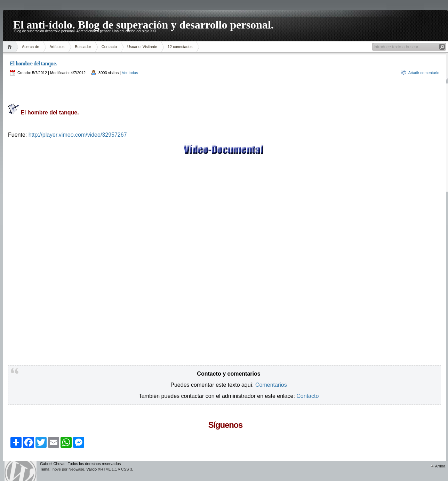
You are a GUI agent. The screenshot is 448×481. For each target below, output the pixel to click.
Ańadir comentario (424, 73)
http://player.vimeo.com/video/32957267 (78, 135)
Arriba (440, 466)
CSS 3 (127, 469)
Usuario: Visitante (142, 47)
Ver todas (130, 73)
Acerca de (31, 47)
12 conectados (180, 47)
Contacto (109, 47)
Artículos (57, 47)
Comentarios (271, 385)
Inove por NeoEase (68, 469)
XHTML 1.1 (107, 469)
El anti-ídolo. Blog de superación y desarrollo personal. (143, 24)
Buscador (83, 47)
